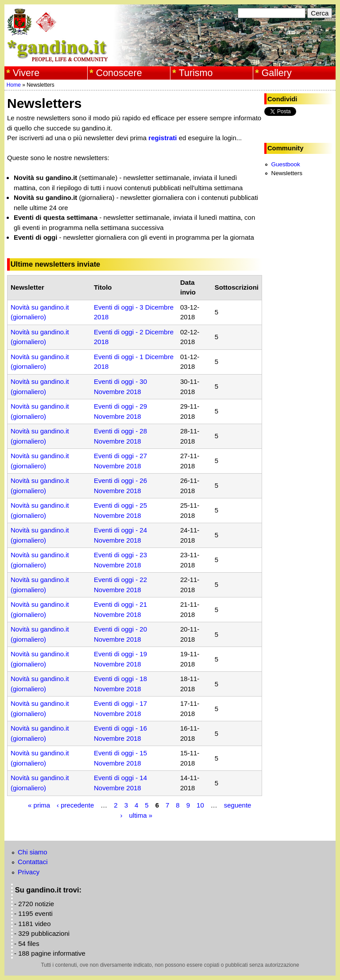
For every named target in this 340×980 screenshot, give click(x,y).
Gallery (277, 73)
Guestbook (285, 164)
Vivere (26, 73)
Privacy (29, 872)
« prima (39, 805)
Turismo (196, 73)
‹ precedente (75, 805)
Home (14, 85)
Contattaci (33, 862)
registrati (162, 138)
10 (200, 805)
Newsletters (287, 173)
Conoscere (119, 73)
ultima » (141, 815)
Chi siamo (33, 852)
